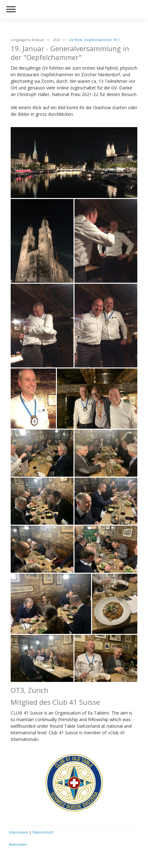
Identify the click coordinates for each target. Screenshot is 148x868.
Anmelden (18, 844)
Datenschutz (43, 832)
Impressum (19, 832)
